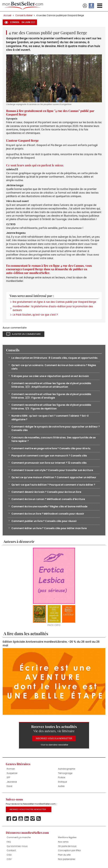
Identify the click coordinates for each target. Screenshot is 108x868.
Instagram (33, 819)
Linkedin (27, 819)
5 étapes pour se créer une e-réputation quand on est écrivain (50, 376)
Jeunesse (12, 782)
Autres (61, 786)
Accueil (7, 15)
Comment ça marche (19, 837)
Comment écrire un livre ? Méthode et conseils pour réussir (48, 514)
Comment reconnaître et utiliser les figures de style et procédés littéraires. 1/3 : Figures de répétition (51, 407)
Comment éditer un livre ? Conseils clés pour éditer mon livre (49, 528)
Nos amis (63, 842)
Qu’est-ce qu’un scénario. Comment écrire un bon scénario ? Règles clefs (54, 367)
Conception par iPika (69, 850)
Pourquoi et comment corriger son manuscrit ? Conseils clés (49, 456)
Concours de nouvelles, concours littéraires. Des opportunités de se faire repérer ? (53, 439)
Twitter (15, 819)
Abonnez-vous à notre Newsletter (28, 809)
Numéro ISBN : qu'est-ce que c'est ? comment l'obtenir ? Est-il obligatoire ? (50, 418)
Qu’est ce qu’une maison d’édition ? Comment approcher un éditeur (54, 477)
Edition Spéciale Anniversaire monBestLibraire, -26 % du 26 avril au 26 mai (51, 644)
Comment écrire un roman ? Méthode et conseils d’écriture (48, 499)
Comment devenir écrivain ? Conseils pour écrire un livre (46, 492)
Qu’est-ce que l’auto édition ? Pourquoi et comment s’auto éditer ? (53, 485)
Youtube (21, 819)
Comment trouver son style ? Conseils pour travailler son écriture (52, 470)
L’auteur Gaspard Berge (22, 140)
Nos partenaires (67, 859)
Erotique (62, 782)
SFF (8, 777)
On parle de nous (67, 846)
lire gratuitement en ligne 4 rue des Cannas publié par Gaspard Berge (54, 302)
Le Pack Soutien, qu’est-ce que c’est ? (35, 315)
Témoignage (65, 773)
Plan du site (64, 855)
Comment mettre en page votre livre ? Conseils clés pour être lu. (51, 448)
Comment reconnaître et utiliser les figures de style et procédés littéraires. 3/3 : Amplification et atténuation (51, 385)
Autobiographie (67, 769)
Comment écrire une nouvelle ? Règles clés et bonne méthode (49, 507)
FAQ (9, 842)
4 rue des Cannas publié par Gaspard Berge (60, 15)
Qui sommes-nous (17, 846)
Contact (11, 850)
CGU (9, 855)
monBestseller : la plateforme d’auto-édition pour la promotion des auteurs (53, 308)
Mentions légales (67, 837)
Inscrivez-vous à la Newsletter (54, 738)
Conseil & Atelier (24, 15)
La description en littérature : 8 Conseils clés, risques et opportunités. (55, 358)
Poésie (62, 777)
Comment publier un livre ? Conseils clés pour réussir (44, 521)
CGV (9, 859)
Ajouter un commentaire (26, 334)
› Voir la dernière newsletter (54, 745)
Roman (11, 769)
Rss (39, 819)
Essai (9, 786)
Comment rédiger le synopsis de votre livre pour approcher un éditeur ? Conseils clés (56, 428)
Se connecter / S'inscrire (85, 6)
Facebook (9, 819)
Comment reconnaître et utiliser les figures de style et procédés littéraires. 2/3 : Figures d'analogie (51, 396)
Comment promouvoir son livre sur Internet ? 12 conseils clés (49, 463)
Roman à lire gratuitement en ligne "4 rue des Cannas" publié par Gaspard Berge (50, 112)
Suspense (12, 773)
